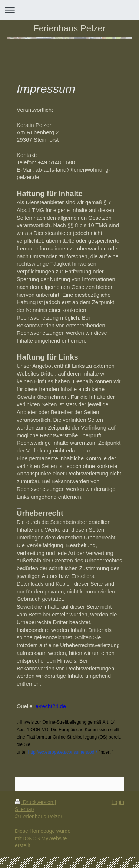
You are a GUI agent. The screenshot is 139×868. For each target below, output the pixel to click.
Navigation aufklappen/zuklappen (69, 10)
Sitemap (24, 809)
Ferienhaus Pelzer (69, 28)
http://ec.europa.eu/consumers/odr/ (63, 752)
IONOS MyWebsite (45, 838)
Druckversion (35, 802)
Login (118, 802)
